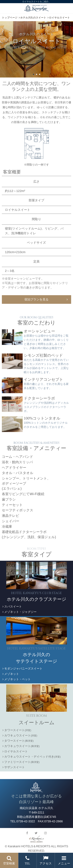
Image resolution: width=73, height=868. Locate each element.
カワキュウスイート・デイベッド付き (32, 757)
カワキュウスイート (20, 735)
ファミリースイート (21, 762)
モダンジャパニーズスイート (22, 669)
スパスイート (12, 606)
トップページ (10, 18)
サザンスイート (14, 767)
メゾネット (11, 674)
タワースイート (17, 730)
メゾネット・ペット (17, 679)
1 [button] (33, 74)
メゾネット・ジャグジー (20, 612)
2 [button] (37, 74)
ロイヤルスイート (15, 751)
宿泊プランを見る (36, 299)
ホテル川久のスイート (33, 18)
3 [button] (40, 74)
